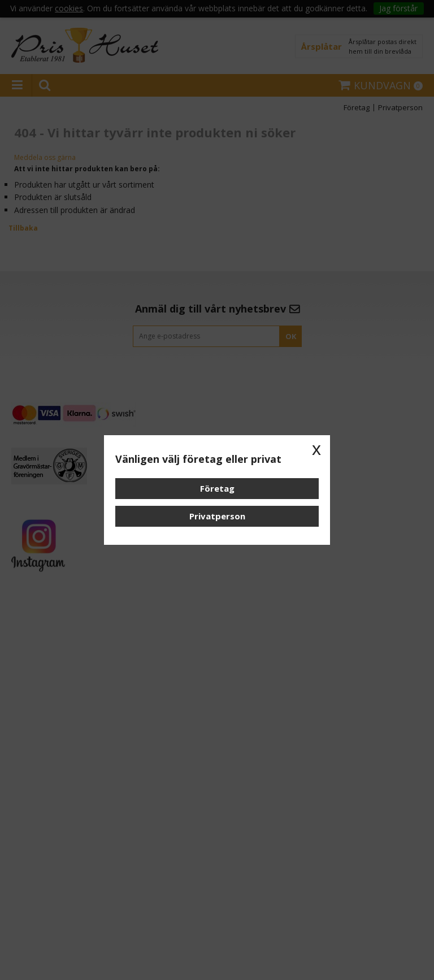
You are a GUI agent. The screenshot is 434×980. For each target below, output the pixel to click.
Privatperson (217, 516)
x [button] (316, 449)
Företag (217, 488)
